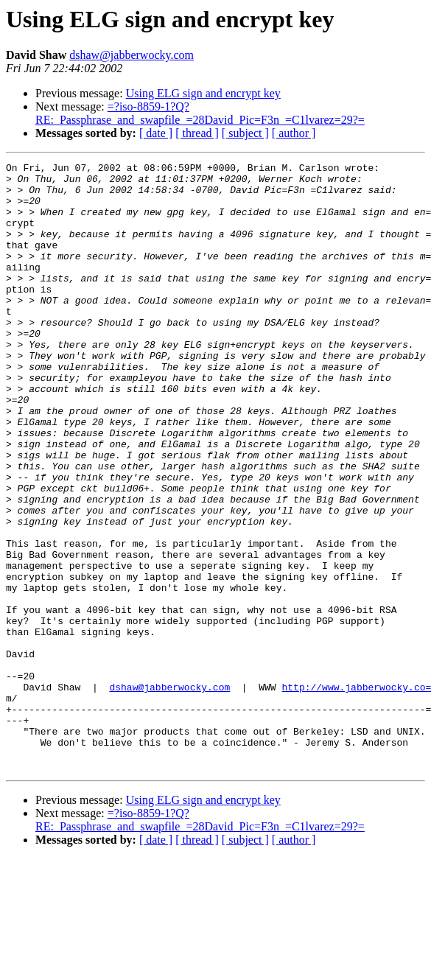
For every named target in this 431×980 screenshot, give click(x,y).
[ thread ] (197, 133)
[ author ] (294, 133)
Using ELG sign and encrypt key (203, 93)
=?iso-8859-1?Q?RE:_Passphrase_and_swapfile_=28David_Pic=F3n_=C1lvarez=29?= (200, 113)
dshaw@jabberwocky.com (132, 55)
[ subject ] (245, 133)
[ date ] (156, 133)
